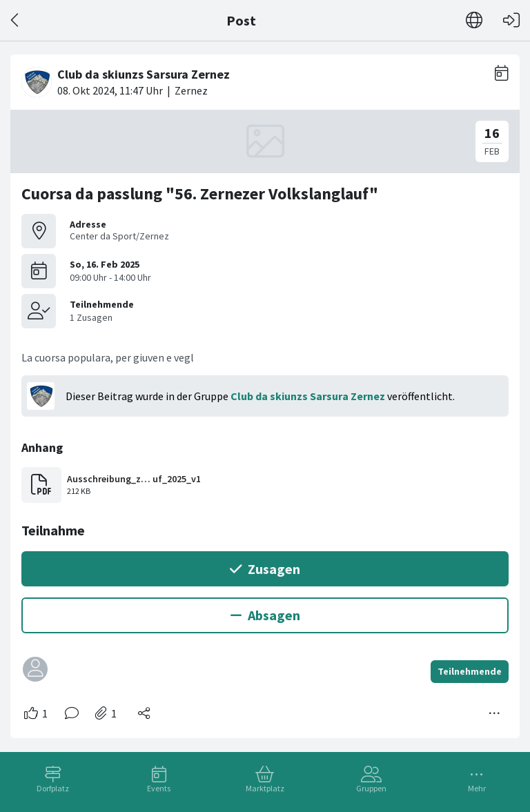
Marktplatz (265, 788)
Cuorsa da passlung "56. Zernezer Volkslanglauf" (200, 194)
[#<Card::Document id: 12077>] (265, 391)
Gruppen (371, 788)
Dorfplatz (53, 788)
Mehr (477, 788)
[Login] (511, 20)
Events (159, 788)
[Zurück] (16, 20)
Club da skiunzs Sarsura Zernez (308, 396)
